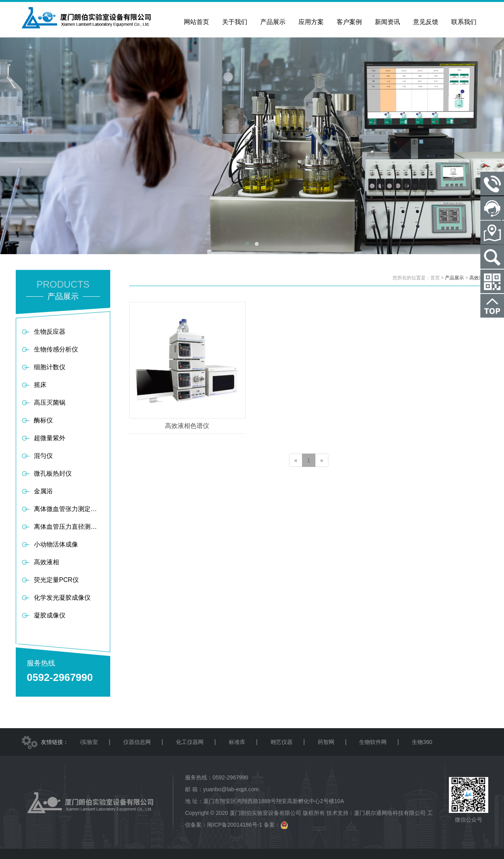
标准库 (237, 742)
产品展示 (454, 278)
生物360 (422, 742)
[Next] (322, 460)
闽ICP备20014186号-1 (235, 825)
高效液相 (479, 278)
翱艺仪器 (282, 742)
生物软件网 (373, 742)
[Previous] (296, 460)
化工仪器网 (190, 742)
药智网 (326, 742)
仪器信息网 (137, 742)
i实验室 (89, 742)
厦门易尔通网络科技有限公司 (390, 813)
